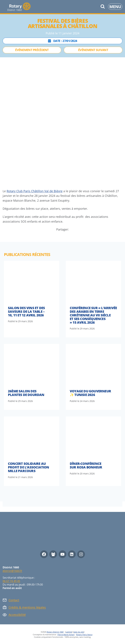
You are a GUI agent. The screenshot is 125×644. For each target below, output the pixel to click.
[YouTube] (63, 554)
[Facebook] (44, 554)
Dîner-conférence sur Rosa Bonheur (86, 465)
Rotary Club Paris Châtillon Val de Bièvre (35, 191)
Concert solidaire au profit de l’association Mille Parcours (29, 467)
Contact (14, 600)
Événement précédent (32, 50)
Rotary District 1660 (55, 632)
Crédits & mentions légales (27, 607)
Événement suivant (93, 50)
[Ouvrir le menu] (115, 7)
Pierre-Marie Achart (66, 635)
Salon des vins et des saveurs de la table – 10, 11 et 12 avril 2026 (26, 312)
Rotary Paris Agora (84, 635)
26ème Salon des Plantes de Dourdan (26, 393)
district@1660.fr (12, 571)
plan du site (79, 632)
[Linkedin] (72, 554)
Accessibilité (17, 615)
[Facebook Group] (53, 554)
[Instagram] (81, 554)
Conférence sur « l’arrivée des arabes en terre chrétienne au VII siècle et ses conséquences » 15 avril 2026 (93, 315)
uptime (69, 632)
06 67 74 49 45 (11, 581)
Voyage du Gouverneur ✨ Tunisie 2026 (90, 393)
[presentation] (32, 281)
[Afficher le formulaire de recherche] (103, 7)
